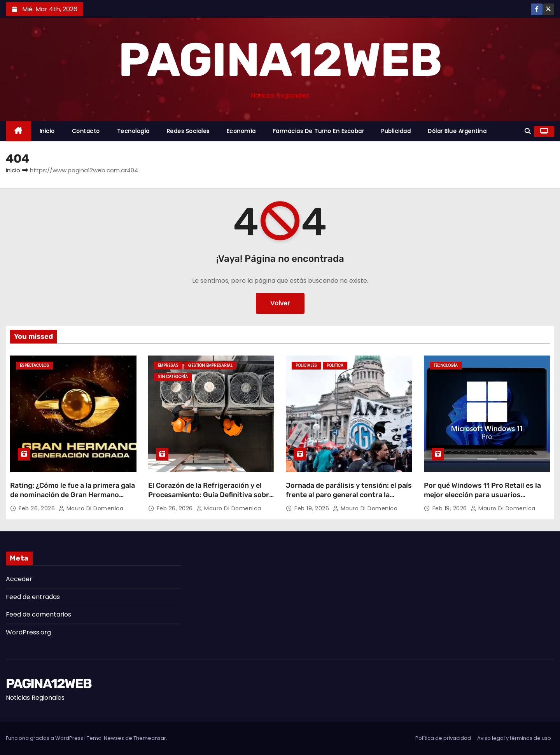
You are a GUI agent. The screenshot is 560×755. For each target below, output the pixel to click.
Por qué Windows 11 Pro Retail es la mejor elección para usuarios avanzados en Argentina (482, 495)
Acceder (19, 579)
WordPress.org (28, 632)
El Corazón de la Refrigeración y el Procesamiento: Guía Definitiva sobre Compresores (211, 495)
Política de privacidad (443, 738)
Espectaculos (34, 365)
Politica (335, 365)
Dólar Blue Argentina (457, 131)
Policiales (306, 365)
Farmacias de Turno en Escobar (319, 131)
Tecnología (133, 131)
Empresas (168, 365)
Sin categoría (173, 377)
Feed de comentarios (38, 614)
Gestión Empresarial (210, 365)
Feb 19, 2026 (313, 508)
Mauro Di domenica (91, 508)
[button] (528, 131)
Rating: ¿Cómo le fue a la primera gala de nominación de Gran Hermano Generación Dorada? (73, 495)
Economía (241, 131)
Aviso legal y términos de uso (514, 738)
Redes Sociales (188, 131)
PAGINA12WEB (280, 60)
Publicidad (396, 131)
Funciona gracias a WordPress (45, 738)
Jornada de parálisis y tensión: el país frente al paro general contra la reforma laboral (349, 495)
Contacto (86, 131)
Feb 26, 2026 (38, 508)
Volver (280, 303)
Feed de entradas (33, 597)
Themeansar (150, 738)
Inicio (47, 131)
